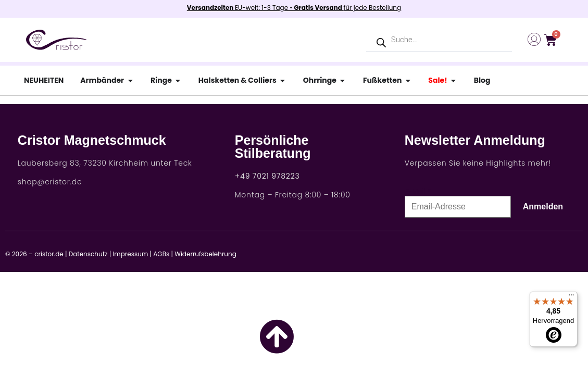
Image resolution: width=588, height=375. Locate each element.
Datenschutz (88, 254)
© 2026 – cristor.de (34, 254)
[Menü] (571, 297)
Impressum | (132, 254)
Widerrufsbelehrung (205, 254)
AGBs (161, 254)
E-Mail (415, 191)
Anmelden (543, 207)
